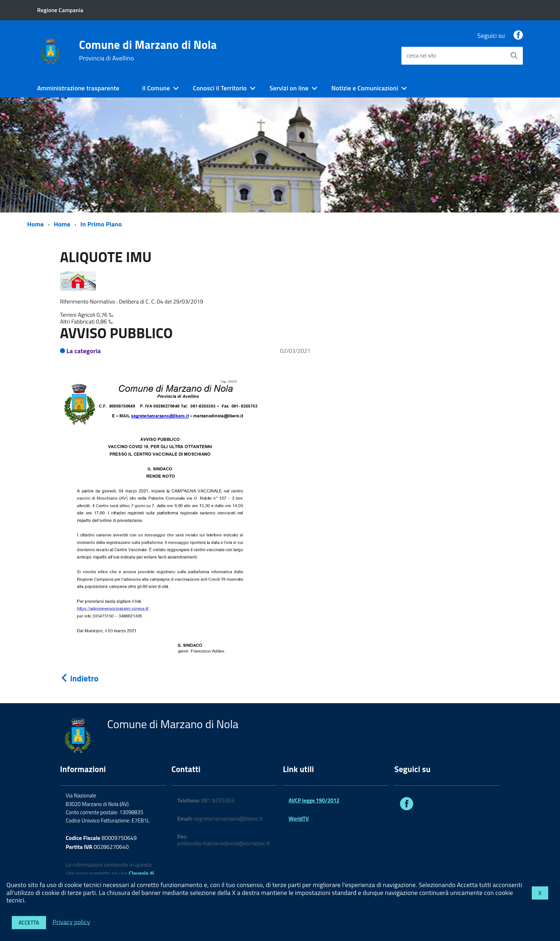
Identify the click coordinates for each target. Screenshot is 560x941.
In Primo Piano (101, 224)
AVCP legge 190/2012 (314, 800)
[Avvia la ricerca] (514, 56)
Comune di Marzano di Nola (148, 50)
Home (36, 224)
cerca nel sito (421, 56)
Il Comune (156, 88)
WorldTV (299, 819)
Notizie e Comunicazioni (365, 88)
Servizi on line (289, 88)
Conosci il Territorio (220, 88)
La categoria (84, 351)
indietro (79, 678)
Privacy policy (71, 922)
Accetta (29, 923)
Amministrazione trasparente (78, 88)
